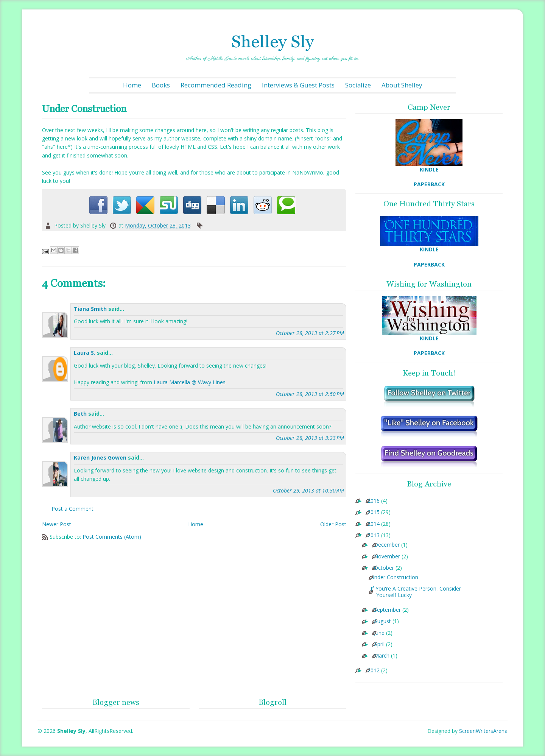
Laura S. (85, 353)
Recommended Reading (216, 85)
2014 (374, 524)
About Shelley (402, 85)
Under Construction (394, 578)
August (382, 621)
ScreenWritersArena (483, 731)
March (382, 656)
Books (161, 85)
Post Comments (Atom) (112, 537)
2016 (374, 501)
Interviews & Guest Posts (298, 85)
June (379, 633)
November (387, 557)
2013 (374, 535)
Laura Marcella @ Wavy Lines (190, 382)
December (387, 545)
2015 (374, 512)
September (387, 610)
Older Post (333, 524)
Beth (80, 414)
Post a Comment (72, 509)
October (384, 568)
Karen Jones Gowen (100, 457)
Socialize (358, 85)
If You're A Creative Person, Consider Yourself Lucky (416, 592)
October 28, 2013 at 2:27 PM (310, 333)
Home (132, 85)
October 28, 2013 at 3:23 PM (310, 438)
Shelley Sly (272, 41)
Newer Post (57, 524)
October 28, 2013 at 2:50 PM (310, 394)
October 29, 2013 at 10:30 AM (308, 490)
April (379, 645)
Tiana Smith (90, 309)
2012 (374, 671)
